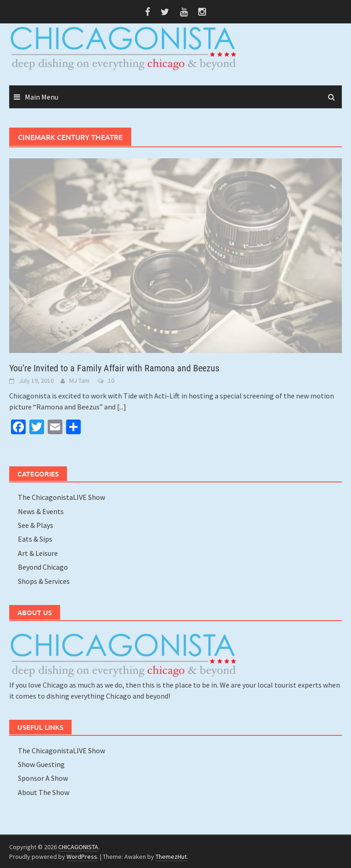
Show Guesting (41, 764)
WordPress (82, 857)
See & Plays (36, 525)
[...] (122, 407)
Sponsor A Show (43, 778)
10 (111, 381)
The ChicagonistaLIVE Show (61, 497)
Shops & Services (44, 581)
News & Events (41, 511)
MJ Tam (79, 381)
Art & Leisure (38, 553)
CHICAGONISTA (78, 847)
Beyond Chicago (43, 567)
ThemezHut (171, 857)
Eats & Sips (35, 539)
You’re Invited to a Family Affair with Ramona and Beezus (114, 368)
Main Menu (42, 97)
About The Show (44, 792)
